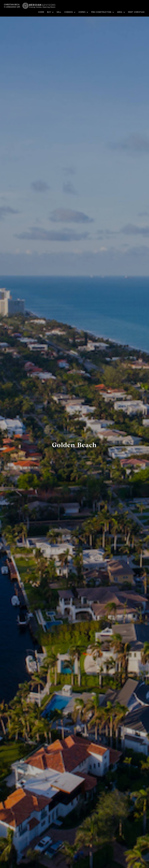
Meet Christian (136, 12)
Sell (59, 12)
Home (41, 12)
